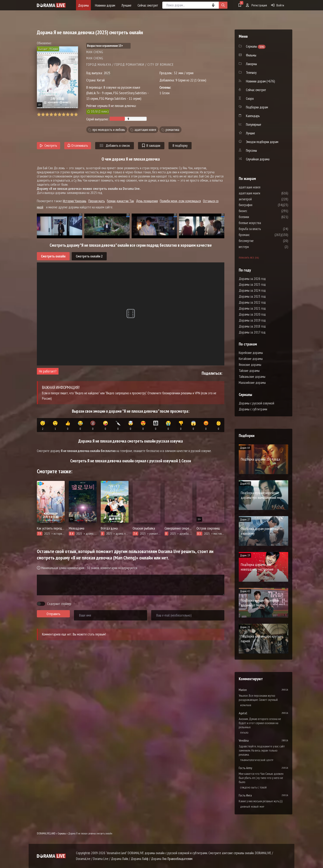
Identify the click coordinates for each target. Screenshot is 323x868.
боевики (256, 217)
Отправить (53, 614)
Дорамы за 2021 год (252, 308)
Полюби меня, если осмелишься (180, 201)
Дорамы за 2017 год (252, 332)
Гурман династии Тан (120, 201)
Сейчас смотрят (148, 5)
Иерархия (246, 705)
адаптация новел (145, 130)
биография (258, 205)
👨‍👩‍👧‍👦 (156, 426)
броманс (257, 235)
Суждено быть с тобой (253, 788)
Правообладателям (180, 859)
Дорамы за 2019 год (252, 320)
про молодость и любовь (109, 130)
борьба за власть (262, 229)
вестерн (256, 247)
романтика (172, 130)
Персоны (251, 150)
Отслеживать (78, 146)
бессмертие (259, 241)
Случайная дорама (258, 159)
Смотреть (49, 146)
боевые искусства (262, 223)
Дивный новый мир (252, 807)
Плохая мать (97, 201)
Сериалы (62, 833)
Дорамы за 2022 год (252, 302)
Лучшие (126, 5)
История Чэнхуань (75, 201)
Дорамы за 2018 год (252, 326)
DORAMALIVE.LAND (46, 833)
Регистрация (256, 5)
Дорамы (83, 5)
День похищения (147, 201)
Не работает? (48, 371)
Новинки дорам (105, 5)
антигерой (258, 199)
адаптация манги (262, 193)
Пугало (244, 733)
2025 (107, 73)
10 (76, 115)
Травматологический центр (257, 760)
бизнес (255, 211)
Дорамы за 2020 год (252, 314)
